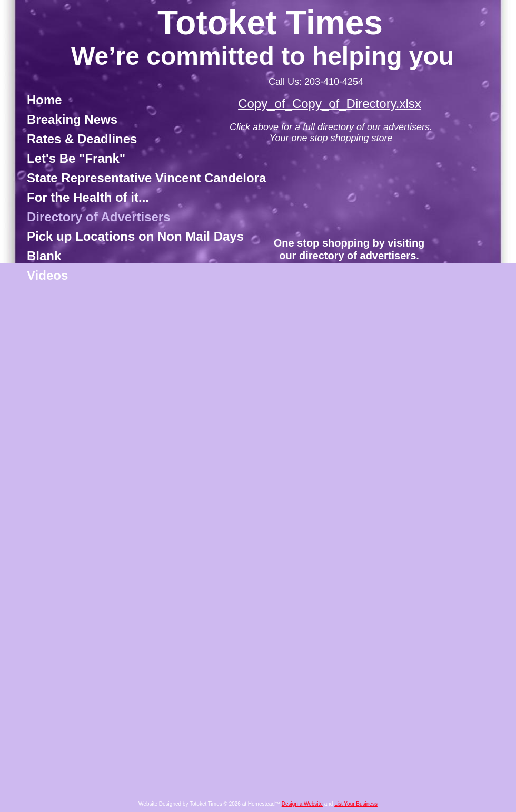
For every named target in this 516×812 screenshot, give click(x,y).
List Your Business (356, 804)
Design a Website (302, 804)
